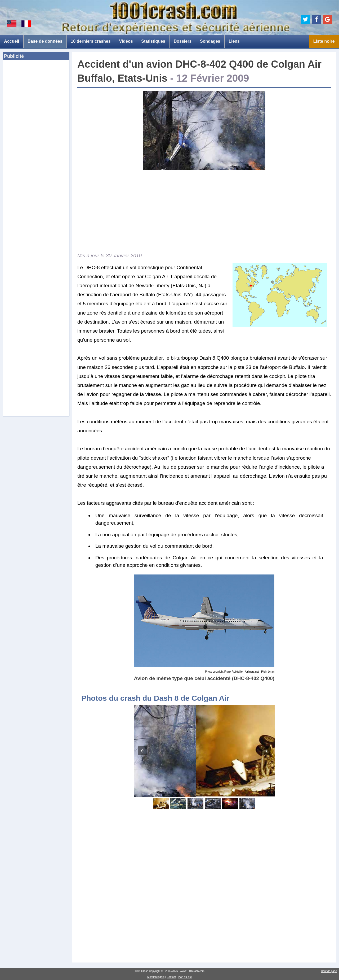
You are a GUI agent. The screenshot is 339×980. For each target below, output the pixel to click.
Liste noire (324, 41)
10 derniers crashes (91, 41)
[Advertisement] (36, 146)
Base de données (45, 41)
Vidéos (126, 41)
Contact (171, 977)
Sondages (210, 41)
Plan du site (185, 977)
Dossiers (183, 41)
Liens (234, 41)
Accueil (12, 41)
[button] (142, 751)
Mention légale (156, 977)
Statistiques (153, 41)
